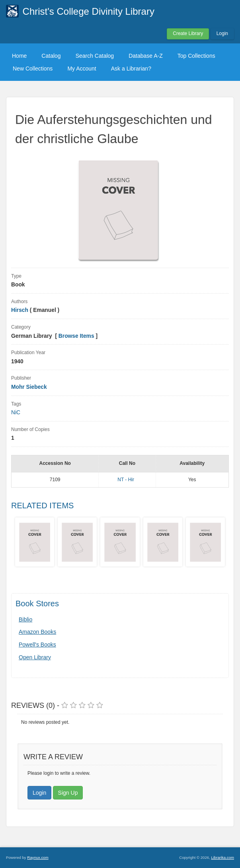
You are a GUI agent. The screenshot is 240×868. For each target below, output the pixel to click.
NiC (16, 412)
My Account (82, 69)
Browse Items (76, 336)
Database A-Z (146, 56)
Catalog (51, 56)
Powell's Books (37, 645)
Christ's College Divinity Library (89, 11)
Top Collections (196, 56)
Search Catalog (95, 56)
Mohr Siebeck (29, 387)
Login (222, 33)
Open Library (35, 657)
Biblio (25, 619)
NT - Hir (126, 480)
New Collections (33, 69)
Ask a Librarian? (131, 69)
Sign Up (68, 793)
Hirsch (20, 310)
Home (19, 56)
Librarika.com (222, 857)
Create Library (188, 33)
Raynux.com (38, 857)
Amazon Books (37, 632)
